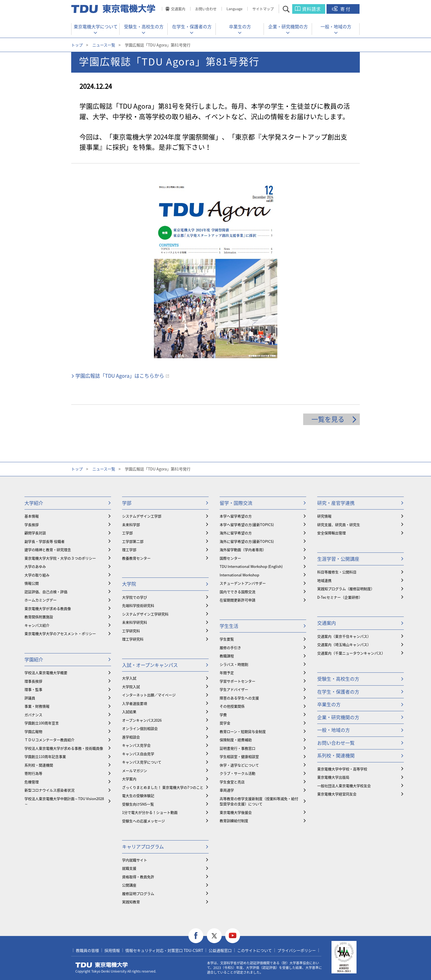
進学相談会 (131, 737)
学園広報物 (33, 731)
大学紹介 (34, 503)
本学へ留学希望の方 (236, 516)
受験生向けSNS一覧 (138, 804)
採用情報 (112, 950)
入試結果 (129, 712)
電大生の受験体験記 (138, 796)
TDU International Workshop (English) (251, 566)
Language (234, 9)
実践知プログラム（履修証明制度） (346, 589)
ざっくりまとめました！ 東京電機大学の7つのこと (163, 787)
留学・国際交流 (236, 503)
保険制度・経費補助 (236, 740)
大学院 (129, 584)
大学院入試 (131, 687)
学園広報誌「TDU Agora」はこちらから (120, 376)
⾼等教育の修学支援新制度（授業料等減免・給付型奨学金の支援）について (259, 801)
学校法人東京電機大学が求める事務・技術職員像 (64, 748)
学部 (127, 503)
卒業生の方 (240, 26)
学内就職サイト (135, 860)
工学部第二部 (133, 541)
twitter (214, 936)
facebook (196, 936)
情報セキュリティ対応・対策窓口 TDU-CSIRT (164, 950)
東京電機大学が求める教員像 (48, 608)
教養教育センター (136, 558)
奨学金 (225, 723)
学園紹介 (34, 659)
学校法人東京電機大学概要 (46, 673)
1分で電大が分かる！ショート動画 (150, 812)
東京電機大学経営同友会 (337, 794)
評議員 (30, 698)
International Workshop (239, 575)
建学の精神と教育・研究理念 (48, 550)
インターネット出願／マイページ (149, 695)
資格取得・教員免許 (138, 877)
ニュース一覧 (104, 45)
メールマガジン (135, 770)
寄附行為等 (33, 773)
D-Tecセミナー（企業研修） (340, 597)
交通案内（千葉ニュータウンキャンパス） (351, 653)
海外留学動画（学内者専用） (243, 550)
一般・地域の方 (336, 26)
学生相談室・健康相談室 (239, 756)
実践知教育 (131, 902)
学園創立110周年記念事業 (45, 756)
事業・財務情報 (37, 706)
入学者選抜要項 (135, 703)
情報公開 (32, 583)
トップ (77, 45)
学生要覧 (227, 639)
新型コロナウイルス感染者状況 (49, 790)
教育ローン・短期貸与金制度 (243, 731)
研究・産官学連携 (336, 503)
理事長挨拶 (33, 681)
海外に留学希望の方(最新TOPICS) (247, 541)
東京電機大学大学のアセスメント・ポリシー (60, 633)
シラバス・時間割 (234, 664)
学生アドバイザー (234, 689)
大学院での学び (135, 597)
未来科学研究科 (135, 622)
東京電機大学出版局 (333, 777)
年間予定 (227, 673)
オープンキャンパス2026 (142, 720)
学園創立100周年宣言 (42, 723)
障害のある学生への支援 (239, 698)
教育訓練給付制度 (234, 821)
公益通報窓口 (220, 950)
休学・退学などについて (239, 765)
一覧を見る (328, 419)
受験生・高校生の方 (144, 26)
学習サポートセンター (237, 681)
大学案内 (129, 779)
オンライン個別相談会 (140, 728)
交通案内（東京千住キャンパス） (344, 636)
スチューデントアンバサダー (243, 583)
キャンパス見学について (142, 762)
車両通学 (227, 790)
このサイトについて (255, 950)
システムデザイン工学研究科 (145, 614)
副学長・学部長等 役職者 (45, 541)
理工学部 (129, 550)
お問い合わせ (206, 9)
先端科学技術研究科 (138, 605)
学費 (223, 715)
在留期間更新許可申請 (237, 600)
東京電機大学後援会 (236, 812)
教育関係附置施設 (39, 617)
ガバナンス (33, 715)
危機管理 (32, 782)
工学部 (127, 533)
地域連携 (324, 580)
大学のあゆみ (35, 566)
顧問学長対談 (35, 533)
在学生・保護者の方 (192, 26)
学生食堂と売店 (232, 782)
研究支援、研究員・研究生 (339, 525)
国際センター (230, 558)
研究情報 (324, 516)
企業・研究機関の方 (288, 26)
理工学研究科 (133, 639)
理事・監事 (33, 689)
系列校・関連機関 (39, 765)
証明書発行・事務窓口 (237, 748)
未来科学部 (131, 525)
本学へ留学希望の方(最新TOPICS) (247, 525)
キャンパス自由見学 (138, 754)
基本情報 (32, 516)
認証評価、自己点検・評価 (46, 592)
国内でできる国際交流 (237, 592)
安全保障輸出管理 (331, 533)
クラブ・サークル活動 (237, 773)
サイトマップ (263, 9)
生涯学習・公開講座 (338, 559)
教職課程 (227, 656)
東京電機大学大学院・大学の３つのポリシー (60, 558)
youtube (233, 936)
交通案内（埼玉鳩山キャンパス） (344, 644)
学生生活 (229, 626)
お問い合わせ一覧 (336, 743)
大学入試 (129, 678)
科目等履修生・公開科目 (337, 572)
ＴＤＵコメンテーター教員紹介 (49, 740)
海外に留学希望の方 (236, 533)
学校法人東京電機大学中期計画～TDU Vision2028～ (64, 801)
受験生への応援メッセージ (143, 821)
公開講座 (129, 885)
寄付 (346, 9)
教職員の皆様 (87, 950)
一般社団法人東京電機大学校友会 (344, 786)
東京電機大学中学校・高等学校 (342, 769)
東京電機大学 (102, 965)
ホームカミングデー (41, 600)
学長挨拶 (32, 525)
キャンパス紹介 (37, 625)
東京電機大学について (96, 26)
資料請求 (311, 9)
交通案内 (178, 9)
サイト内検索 (291, 9)
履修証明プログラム (138, 893)
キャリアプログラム (143, 846)
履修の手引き (230, 648)
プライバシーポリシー (297, 950)
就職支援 (129, 868)
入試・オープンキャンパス (150, 665)
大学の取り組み (37, 575)
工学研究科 (131, 631)
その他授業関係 (232, 706)
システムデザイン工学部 (142, 516)
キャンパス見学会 (136, 745)
